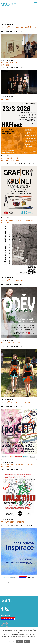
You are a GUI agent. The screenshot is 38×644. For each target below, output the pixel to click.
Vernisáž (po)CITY (11, 343)
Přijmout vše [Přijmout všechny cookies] (12, 641)
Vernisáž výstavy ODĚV (13, 280)
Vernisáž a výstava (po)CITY (16, 402)
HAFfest (5, 99)
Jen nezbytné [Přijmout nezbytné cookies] (20, 641)
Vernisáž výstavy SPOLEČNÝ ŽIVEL (18, 27)
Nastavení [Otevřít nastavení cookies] (27, 641)
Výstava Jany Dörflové (13, 522)
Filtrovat (10, 583)
